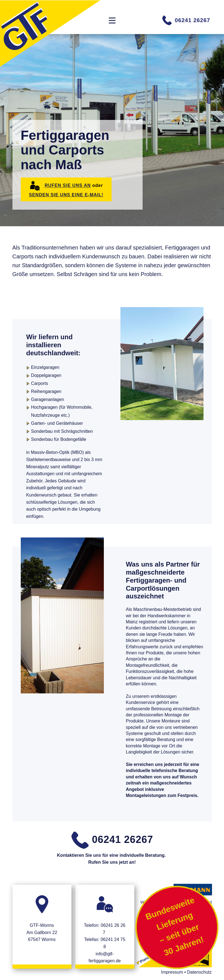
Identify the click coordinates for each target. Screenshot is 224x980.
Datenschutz (199, 972)
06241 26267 (186, 20)
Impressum (172, 972)
